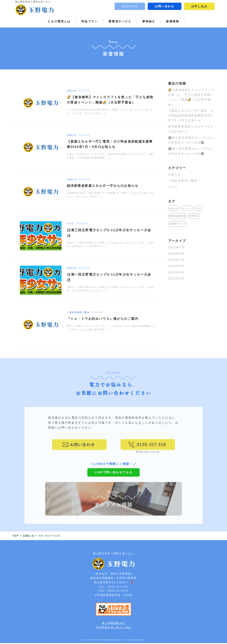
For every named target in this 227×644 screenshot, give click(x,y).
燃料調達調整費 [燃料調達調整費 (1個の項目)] (178, 216)
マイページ (130, 6)
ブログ (173, 187)
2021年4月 (176, 272)
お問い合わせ (165, 6)
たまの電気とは (59, 21)
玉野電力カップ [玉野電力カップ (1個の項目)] (178, 224)
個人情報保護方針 (113, 624)
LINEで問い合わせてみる (113, 482)
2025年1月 (176, 260)
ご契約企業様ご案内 (183, 181)
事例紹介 (149, 21)
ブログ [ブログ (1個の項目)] (199, 208)
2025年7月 (176, 247)
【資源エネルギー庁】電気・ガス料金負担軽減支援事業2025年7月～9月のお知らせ (191, 116)
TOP (16, 536)
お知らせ (175, 174)
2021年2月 (176, 278)
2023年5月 (176, 266)
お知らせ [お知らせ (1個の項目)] (174, 208)
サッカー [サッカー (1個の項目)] (187, 208)
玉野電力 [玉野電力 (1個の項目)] (194, 216)
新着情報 (173, 21)
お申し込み (199, 6)
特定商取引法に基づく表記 (114, 628)
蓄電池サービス (120, 21)
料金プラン (90, 21)
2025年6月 (176, 254)
